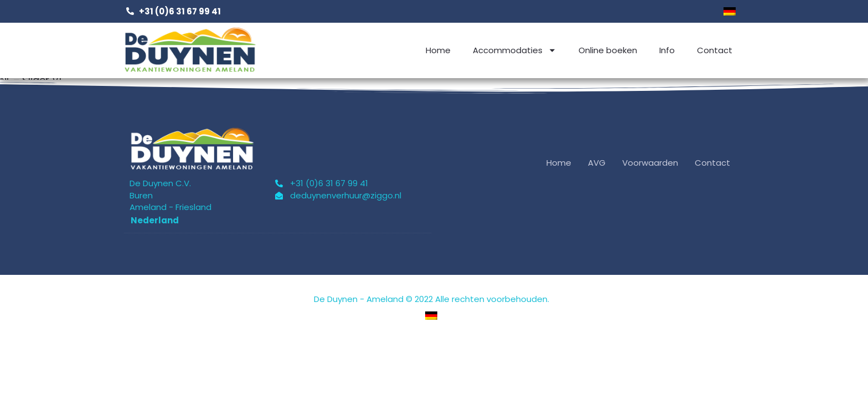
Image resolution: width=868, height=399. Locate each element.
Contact (715, 50)
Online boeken (608, 50)
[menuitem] (730, 11)
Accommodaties (515, 50)
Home (438, 50)
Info (667, 50)
